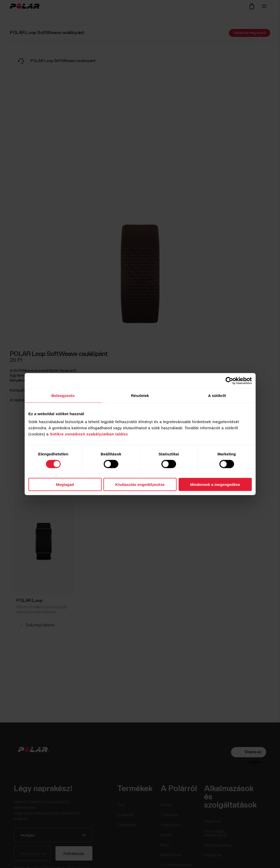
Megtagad (65, 484)
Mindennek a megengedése (215, 484)
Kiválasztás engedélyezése (140, 484)
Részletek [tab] (140, 395)
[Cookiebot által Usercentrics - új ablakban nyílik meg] (229, 381)
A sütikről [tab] (217, 395)
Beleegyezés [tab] (63, 395)
